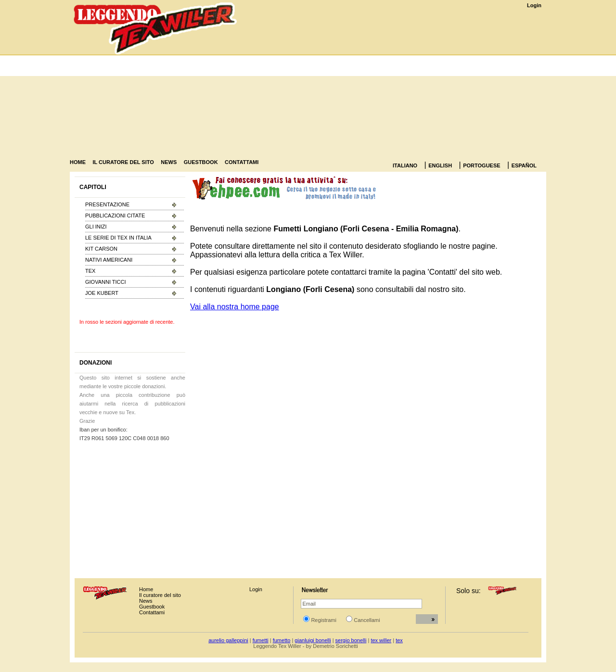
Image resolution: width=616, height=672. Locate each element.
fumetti (261, 640)
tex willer (381, 640)
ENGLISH (440, 165)
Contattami (152, 612)
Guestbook (152, 607)
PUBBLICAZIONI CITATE (115, 216)
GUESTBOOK (201, 162)
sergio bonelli (351, 640)
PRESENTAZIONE (107, 204)
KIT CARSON (101, 249)
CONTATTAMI (242, 162)
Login (534, 5)
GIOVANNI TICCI (106, 282)
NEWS (169, 162)
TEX (90, 271)
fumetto (282, 640)
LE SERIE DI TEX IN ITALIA (118, 238)
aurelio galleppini (228, 640)
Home (146, 589)
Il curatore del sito (160, 595)
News (146, 601)
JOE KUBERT (102, 293)
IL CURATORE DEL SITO (123, 162)
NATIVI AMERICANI (109, 260)
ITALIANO (405, 165)
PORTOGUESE (481, 165)
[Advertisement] (404, 84)
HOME (78, 162)
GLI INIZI (96, 227)
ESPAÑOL (524, 165)
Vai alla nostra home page (235, 307)
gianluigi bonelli (313, 640)
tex (399, 640)
